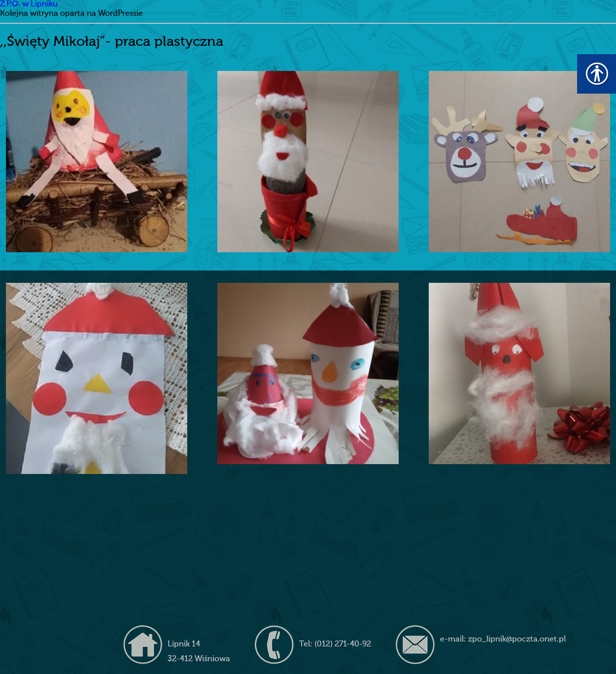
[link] (97, 162)
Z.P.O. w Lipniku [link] (29, 4)
